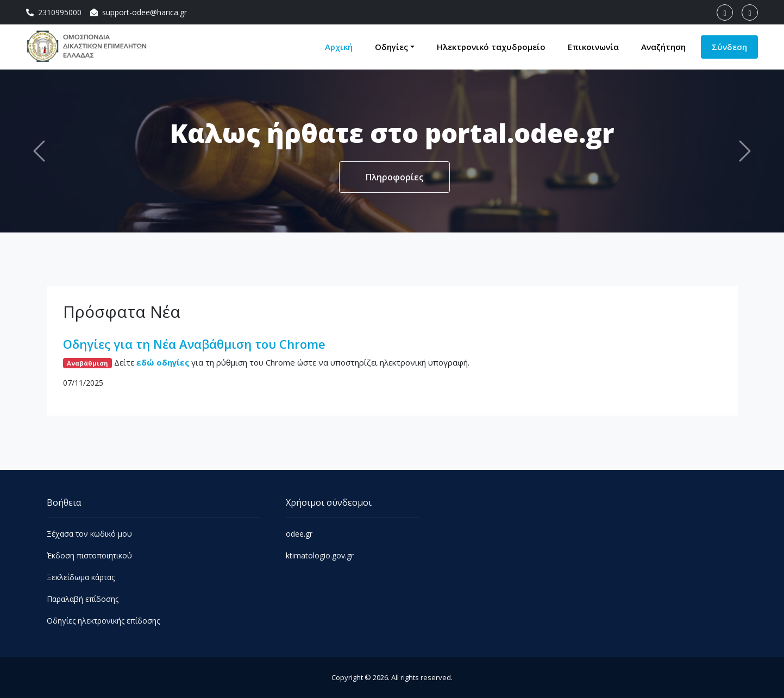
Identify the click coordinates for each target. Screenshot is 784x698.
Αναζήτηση (663, 47)
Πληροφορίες (395, 177)
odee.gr (299, 534)
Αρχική (339, 47)
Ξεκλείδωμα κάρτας (81, 577)
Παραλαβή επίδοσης (83, 599)
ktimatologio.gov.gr (320, 555)
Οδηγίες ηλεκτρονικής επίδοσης (103, 621)
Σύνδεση (729, 47)
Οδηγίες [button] (391, 47)
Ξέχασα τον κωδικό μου (89, 534)
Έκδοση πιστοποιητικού (89, 555)
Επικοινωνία (593, 47)
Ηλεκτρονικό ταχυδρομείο (491, 47)
